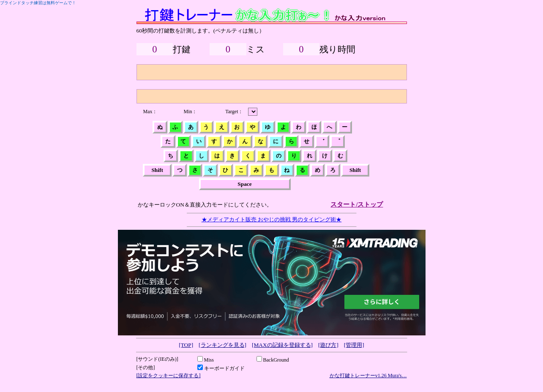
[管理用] (354, 345)
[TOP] (186, 345)
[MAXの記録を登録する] (282, 345)
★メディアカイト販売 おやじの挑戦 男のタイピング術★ (272, 219)
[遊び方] (328, 345)
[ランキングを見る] (222, 345)
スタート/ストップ (357, 204)
